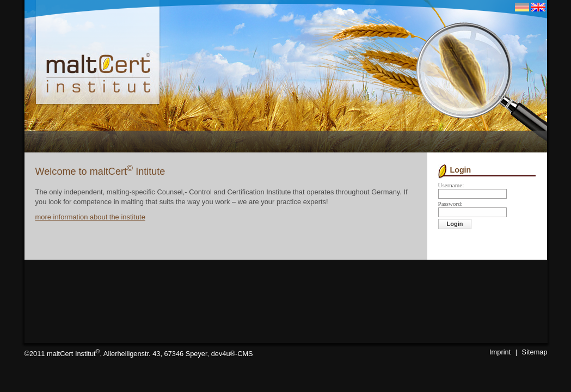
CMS (245, 354)
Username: (451, 185)
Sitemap (535, 352)
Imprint (500, 352)
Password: (450, 204)
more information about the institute (90, 217)
